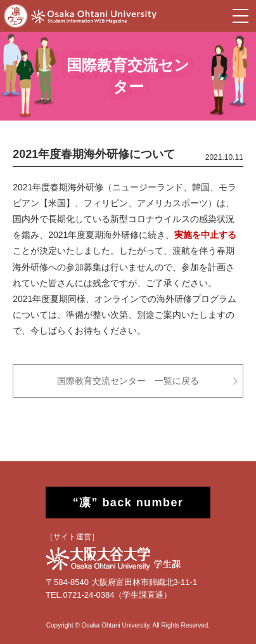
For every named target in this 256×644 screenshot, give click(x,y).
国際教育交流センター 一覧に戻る (128, 381)
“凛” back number (128, 503)
